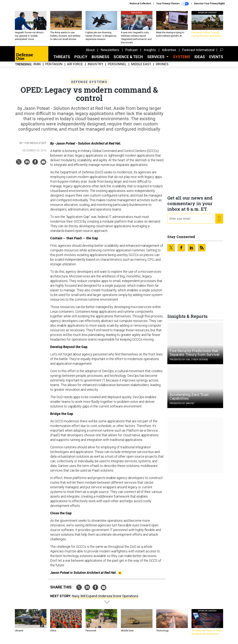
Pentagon (54, 67)
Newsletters (110, 53)
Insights (150, 53)
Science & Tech (128, 60)
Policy (81, 60)
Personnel (117, 67)
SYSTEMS (182, 60)
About (90, 53)
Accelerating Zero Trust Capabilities (189, 399)
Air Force (75, 67)
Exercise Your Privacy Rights (210, 4)
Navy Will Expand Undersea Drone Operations (105, 599)
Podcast (131, 53)
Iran (37, 67)
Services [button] (156, 60)
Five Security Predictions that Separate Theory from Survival (194, 355)
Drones (162, 67)
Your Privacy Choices (173, 4)
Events (216, 60)
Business (100, 60)
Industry (95, 67)
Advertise (169, 53)
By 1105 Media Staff (33, 146)
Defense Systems (89, 85)
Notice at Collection (140, 4)
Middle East (141, 67)
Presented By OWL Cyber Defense (189, 362)
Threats (62, 60)
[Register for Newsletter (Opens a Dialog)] (219, 221)
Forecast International (198, 53)
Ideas (200, 60)
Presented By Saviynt (182, 406)
